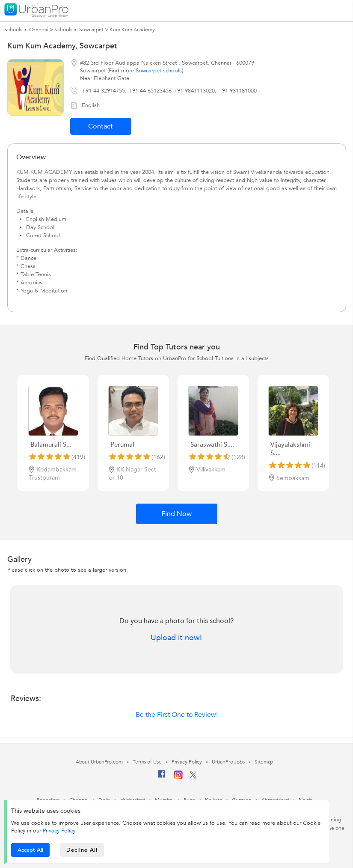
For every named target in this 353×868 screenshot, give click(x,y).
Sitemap (264, 762)
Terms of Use (147, 762)
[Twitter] (193, 777)
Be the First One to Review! (177, 715)
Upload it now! (176, 638)
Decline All (82, 850)
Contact (101, 126)
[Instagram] (178, 778)
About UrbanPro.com (99, 762)
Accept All (30, 850)
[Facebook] (162, 777)
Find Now (176, 514)
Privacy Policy (59, 831)
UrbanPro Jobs (228, 762)
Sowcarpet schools (159, 71)
